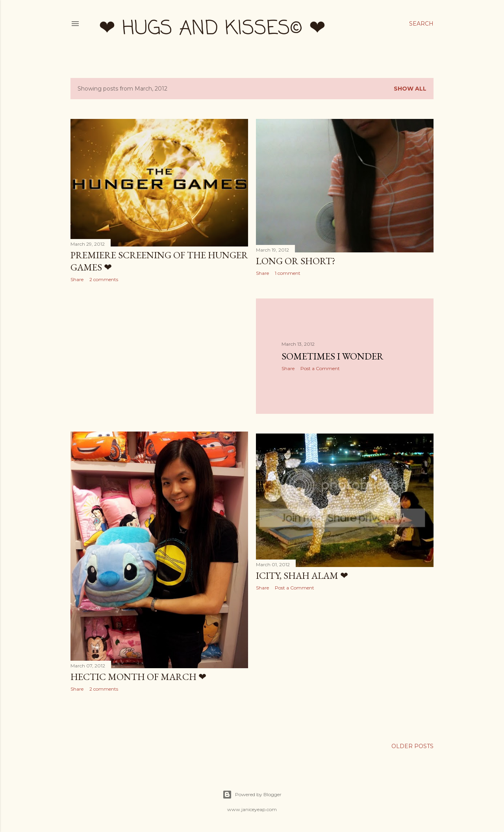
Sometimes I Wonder (333, 356)
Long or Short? (296, 261)
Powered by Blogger (252, 795)
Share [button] (77, 279)
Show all (410, 89)
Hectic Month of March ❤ (138, 677)
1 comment (288, 273)
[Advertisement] (159, 357)
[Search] (421, 24)
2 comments (104, 279)
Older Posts (412, 746)
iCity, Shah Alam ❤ (302, 575)
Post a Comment (320, 368)
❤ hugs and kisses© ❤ (212, 29)
